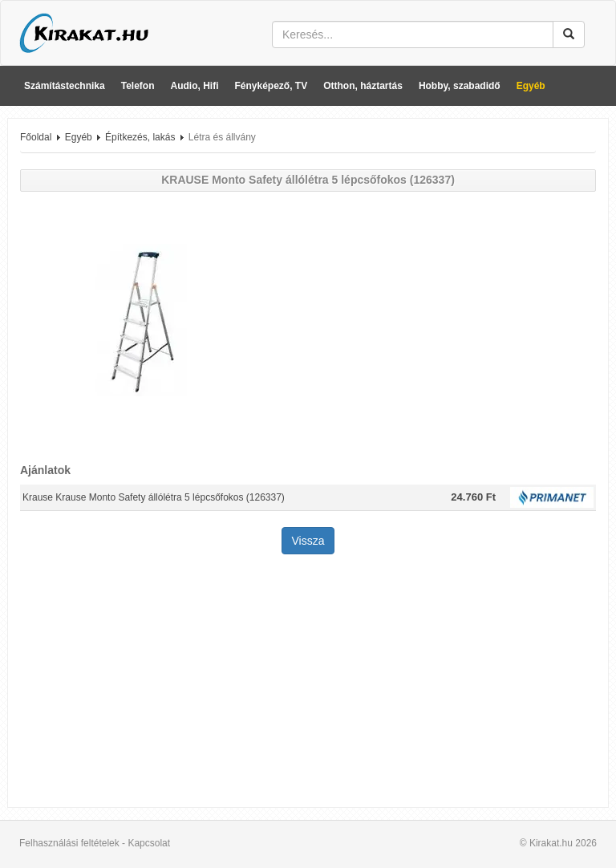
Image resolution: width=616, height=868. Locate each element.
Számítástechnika (65, 86)
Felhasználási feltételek (69, 843)
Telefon (138, 86)
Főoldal (36, 137)
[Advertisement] (308, 683)
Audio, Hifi (195, 86)
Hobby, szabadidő (460, 86)
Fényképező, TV (272, 86)
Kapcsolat (149, 843)
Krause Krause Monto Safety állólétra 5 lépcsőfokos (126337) (154, 497)
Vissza (308, 541)
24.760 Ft (473, 497)
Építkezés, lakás (140, 137)
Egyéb (531, 86)
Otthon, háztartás (363, 86)
